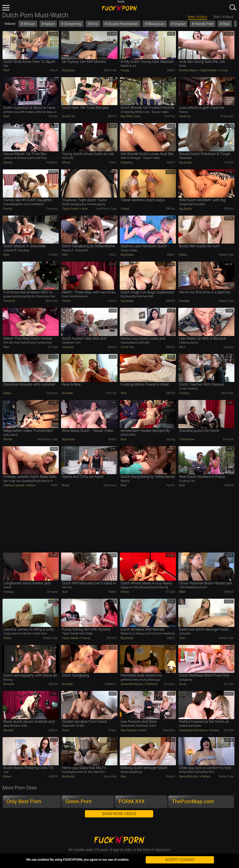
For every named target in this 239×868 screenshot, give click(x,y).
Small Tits (69, 116)
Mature (8, 162)
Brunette (67, 393)
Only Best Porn (24, 801)
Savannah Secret (132, 684)
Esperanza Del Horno (193, 730)
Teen (182, 638)
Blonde (8, 439)
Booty (66, 485)
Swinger (184, 301)
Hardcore (185, 116)
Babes (183, 255)
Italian (49, 24)
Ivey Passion (129, 730)
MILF (7, 70)
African (29, 24)
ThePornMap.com (193, 801)
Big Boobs (68, 70)
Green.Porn (79, 801)
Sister (66, 730)
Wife (124, 393)
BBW (182, 592)
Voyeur (179, 24)
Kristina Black (188, 70)
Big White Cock (130, 116)
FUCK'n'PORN (119, 8)
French (66, 301)
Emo (94, 24)
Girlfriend (151, 684)
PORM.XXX (132, 801)
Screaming (72, 24)
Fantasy (184, 393)
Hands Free (203, 24)
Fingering (127, 162)
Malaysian (156, 24)
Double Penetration (122, 24)
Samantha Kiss (189, 776)
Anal (84, 209)
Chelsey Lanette (14, 485)
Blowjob (9, 730)
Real (226, 24)
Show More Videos (119, 814)
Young (125, 70)
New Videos (198, 17)
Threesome (187, 439)
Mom (143, 730)
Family (8, 209)
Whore (66, 162)
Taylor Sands (208, 70)
